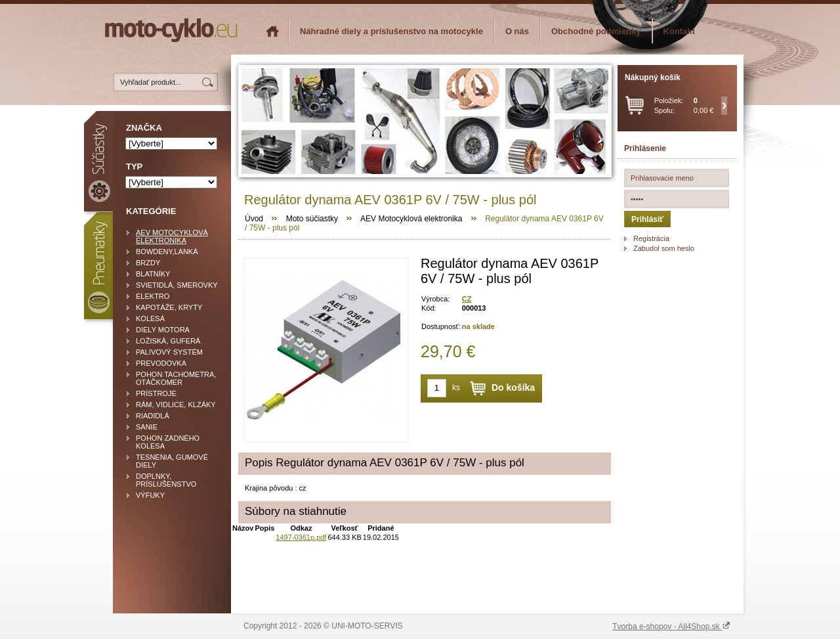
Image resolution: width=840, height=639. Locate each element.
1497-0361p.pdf (301, 537)
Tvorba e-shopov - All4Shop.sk (671, 626)
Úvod (254, 219)
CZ (467, 299)
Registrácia (651, 238)
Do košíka (513, 387)
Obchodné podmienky (596, 31)
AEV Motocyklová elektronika (411, 219)
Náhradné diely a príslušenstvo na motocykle (391, 31)
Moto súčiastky (312, 219)
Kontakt (679, 31)
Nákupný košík (653, 77)
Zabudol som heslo (664, 248)
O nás (517, 31)
